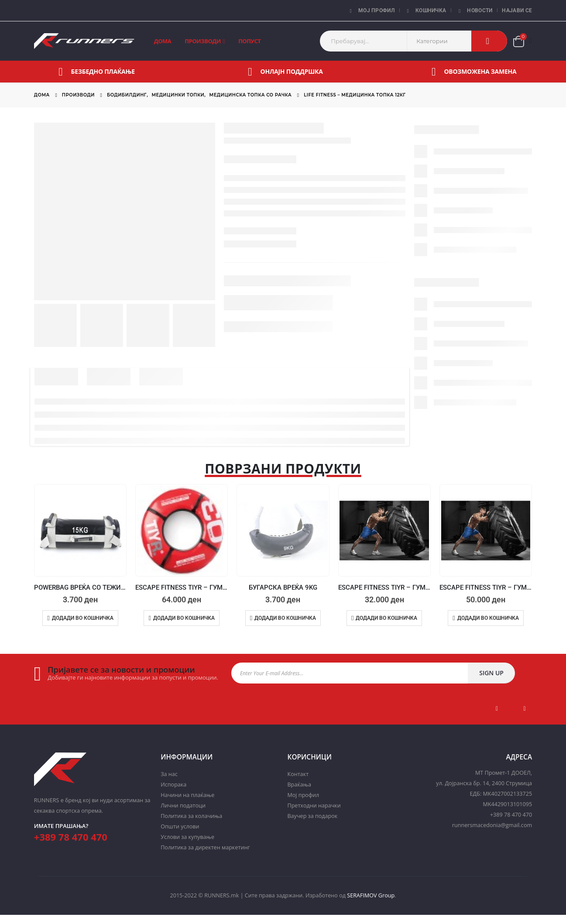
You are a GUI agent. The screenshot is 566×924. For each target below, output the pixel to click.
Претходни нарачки (314, 805)
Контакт (298, 774)
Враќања (299, 785)
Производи (203, 41)
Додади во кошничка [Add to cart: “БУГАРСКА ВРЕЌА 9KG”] (285, 618)
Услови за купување (187, 837)
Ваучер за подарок (312, 816)
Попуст (249, 41)
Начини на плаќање (187, 795)
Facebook (497, 708)
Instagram (525, 708)
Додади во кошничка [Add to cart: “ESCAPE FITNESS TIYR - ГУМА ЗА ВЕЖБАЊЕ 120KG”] (488, 618)
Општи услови (180, 826)
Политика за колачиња (191, 816)
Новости (474, 10)
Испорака (173, 785)
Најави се (517, 10)
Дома (163, 41)
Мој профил (371, 10)
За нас (169, 774)
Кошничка (425, 10)
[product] (80, 531)
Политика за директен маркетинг (205, 847)
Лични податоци (183, 805)
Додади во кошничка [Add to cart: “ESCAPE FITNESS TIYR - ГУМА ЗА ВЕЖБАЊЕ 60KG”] (386, 618)
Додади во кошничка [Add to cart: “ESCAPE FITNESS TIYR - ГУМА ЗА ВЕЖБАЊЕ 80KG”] (184, 618)
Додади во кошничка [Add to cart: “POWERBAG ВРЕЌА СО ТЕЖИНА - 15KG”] (83, 618)
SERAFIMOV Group (371, 895)
